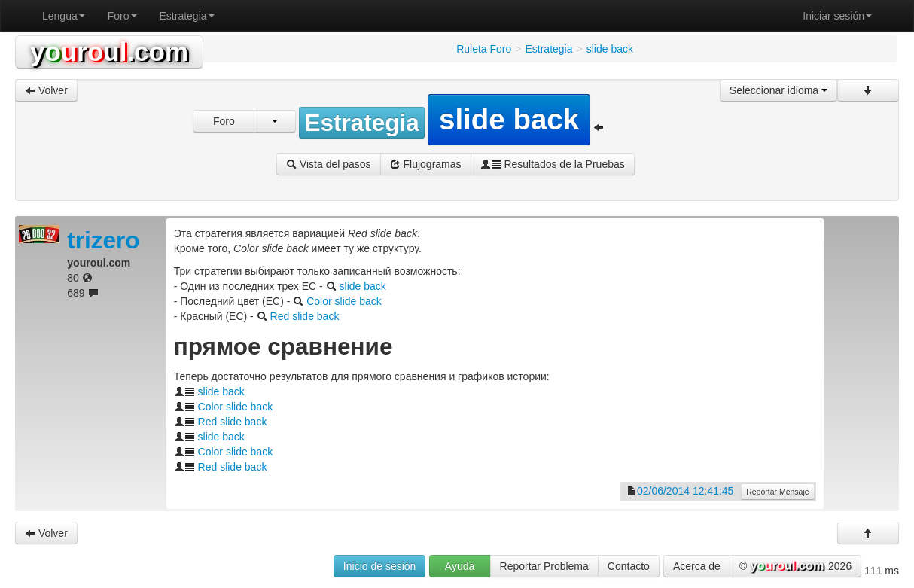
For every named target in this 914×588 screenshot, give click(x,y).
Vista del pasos (329, 164)
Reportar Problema (544, 566)
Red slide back (305, 316)
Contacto (629, 566)
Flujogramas (426, 164)
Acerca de (697, 566)
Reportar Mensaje (777, 492)
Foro (122, 16)
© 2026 (795, 567)
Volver (46, 90)
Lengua (64, 16)
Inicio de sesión (380, 566)
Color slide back (344, 301)
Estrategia (187, 16)
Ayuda (460, 566)
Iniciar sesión (837, 16)
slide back (363, 286)
